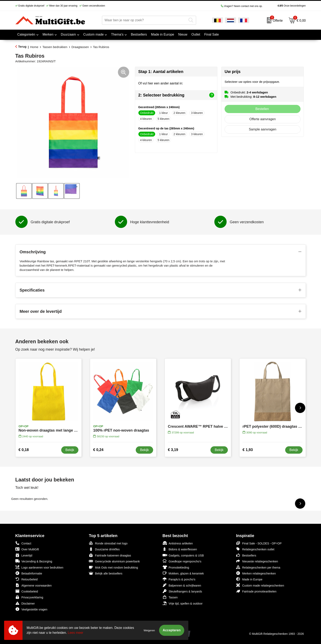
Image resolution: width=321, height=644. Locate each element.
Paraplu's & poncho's (179, 579)
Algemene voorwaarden (34, 585)
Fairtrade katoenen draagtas (110, 555)
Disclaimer (25, 603)
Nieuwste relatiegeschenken (257, 561)
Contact (23, 543)
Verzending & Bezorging (34, 561)
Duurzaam (68, 34)
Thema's (117, 34)
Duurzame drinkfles (104, 549)
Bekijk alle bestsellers (106, 573)
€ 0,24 (98, 450)
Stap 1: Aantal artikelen (161, 72)
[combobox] (144, 20)
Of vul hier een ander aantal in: (161, 83)
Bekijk (70, 450)
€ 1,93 (248, 450)
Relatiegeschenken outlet (255, 549)
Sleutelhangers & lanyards (182, 591)
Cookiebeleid (27, 591)
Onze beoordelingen (285, 6)
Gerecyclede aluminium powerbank (114, 561)
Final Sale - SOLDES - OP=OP (259, 543)
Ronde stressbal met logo (108, 543)
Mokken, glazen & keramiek (183, 573)
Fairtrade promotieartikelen (256, 591)
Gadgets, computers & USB (183, 555)
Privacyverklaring (29, 597)
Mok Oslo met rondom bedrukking (113, 567)
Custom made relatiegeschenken (260, 585)
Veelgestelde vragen (31, 609)
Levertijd (24, 555)
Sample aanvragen (262, 129)
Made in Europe (249, 579)
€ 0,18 (24, 450)
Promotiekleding (176, 567)
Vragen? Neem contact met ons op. (242, 6)
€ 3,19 (173, 450)
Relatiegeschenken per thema (258, 567)
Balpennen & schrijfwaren (182, 585)
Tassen (170, 597)
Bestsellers (246, 555)
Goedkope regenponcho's (182, 561)
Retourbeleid (27, 579)
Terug (22, 47)
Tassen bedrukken (55, 47)
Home (34, 47)
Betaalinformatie (29, 573)
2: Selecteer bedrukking (176, 95)
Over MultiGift (27, 549)
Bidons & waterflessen (180, 549)
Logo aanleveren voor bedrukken (39, 567)
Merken (48, 34)
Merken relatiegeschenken (256, 573)
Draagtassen (80, 47)
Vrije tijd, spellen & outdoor (183, 603)
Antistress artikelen (178, 543)
